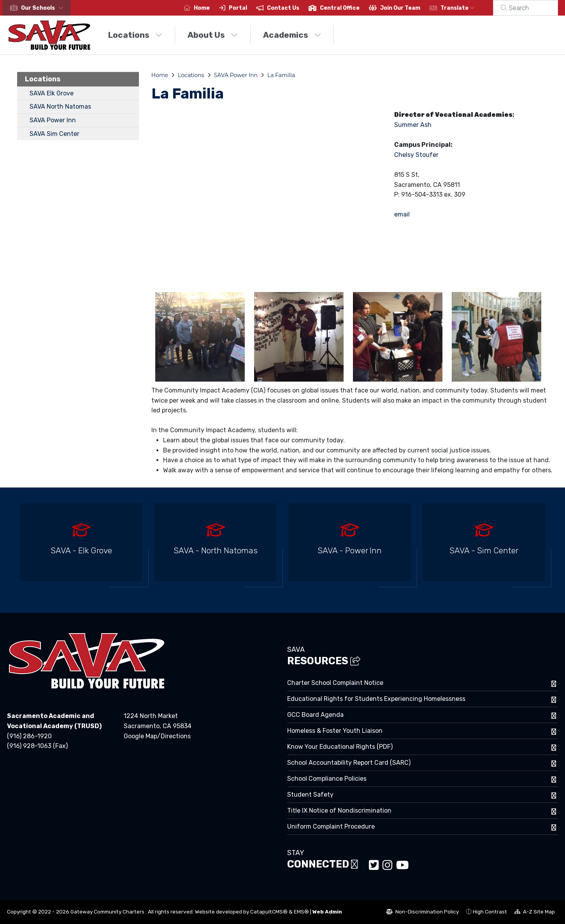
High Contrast (490, 912)
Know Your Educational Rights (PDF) (340, 747)
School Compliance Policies (327, 779)
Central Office (349, 8)
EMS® (301, 912)
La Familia (281, 75)
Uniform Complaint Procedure (331, 826)
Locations (135, 35)
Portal (247, 8)
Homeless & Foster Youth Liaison (335, 731)
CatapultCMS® (269, 912)
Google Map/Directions (157, 736)
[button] (44, 8)
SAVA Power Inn (53, 120)
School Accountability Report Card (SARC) (349, 763)
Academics (292, 35)
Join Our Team (410, 8)
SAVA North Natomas (60, 106)
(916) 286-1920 (29, 736)
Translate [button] (467, 8)
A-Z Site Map (535, 913)
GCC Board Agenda (315, 715)
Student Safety (310, 795)
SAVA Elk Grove (52, 93)
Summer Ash (413, 125)
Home (211, 8)
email (402, 214)
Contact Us (292, 8)
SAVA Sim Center (54, 134)
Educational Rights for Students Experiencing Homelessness (376, 699)
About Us (213, 35)
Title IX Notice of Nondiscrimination (339, 810)
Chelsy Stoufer (416, 155)
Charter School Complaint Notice (335, 683)
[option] (81, 545)
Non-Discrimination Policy (422, 913)
